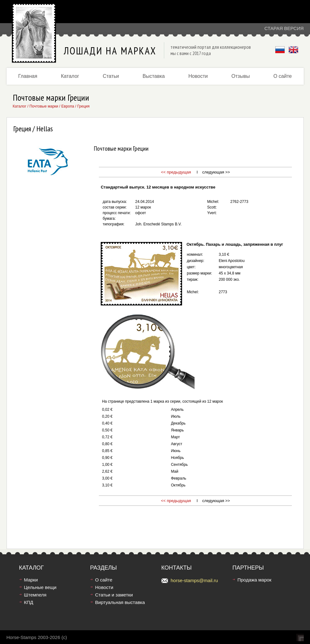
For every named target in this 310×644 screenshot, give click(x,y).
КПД (29, 602)
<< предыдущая (176, 172)
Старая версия (284, 28)
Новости (198, 76)
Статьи (111, 76)
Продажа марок (254, 580)
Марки (31, 580)
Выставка (154, 76)
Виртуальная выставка (120, 602)
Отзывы (241, 76)
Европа (68, 106)
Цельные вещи (40, 587)
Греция (83, 106)
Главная (28, 76)
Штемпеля (35, 595)
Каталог (70, 76)
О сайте (283, 76)
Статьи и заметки (114, 595)
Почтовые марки (44, 106)
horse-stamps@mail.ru (194, 580)
